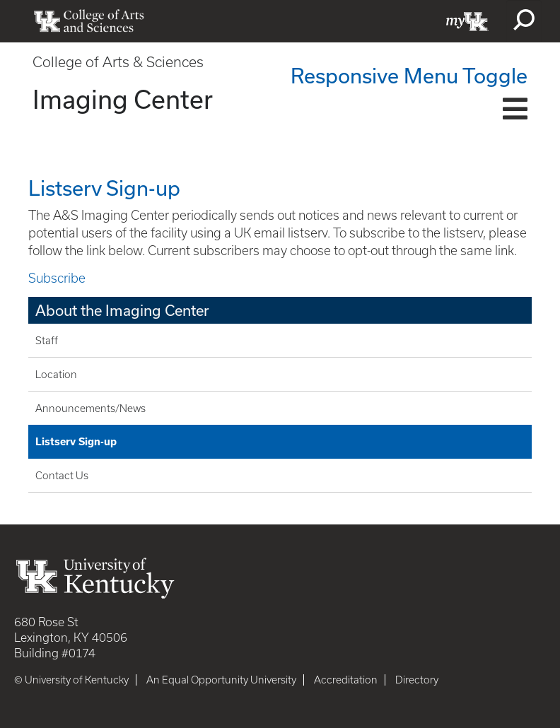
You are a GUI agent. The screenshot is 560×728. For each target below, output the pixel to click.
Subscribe (57, 278)
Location (56, 375)
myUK (467, 21)
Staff (47, 341)
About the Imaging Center (122, 310)
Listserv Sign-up (76, 442)
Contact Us (62, 476)
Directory (417, 680)
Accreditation (346, 680)
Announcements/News (91, 409)
